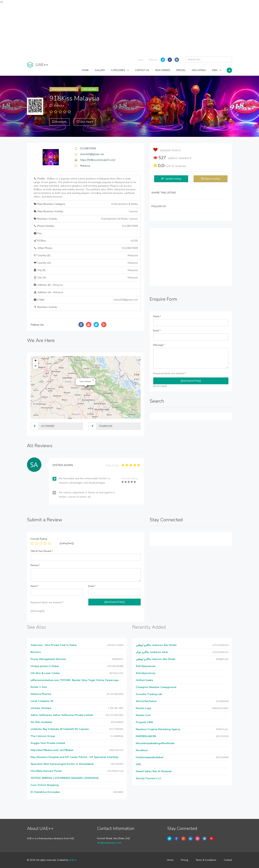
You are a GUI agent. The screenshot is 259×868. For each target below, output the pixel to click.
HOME (85, 70)
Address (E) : (48, 285)
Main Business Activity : (86, 211)
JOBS (217, 70)
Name (157, 316)
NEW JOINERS (163, 70)
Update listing (173, 179)
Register (153, 60)
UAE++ (73, 860)
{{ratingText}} (67, 543)
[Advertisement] (129, 29)
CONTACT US (142, 70)
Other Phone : (86, 248)
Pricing (185, 860)
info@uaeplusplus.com (109, 843)
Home (170, 860)
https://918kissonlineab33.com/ (98, 160)
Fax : (38, 233)
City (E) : (86, 270)
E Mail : (86, 300)
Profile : (85, 188)
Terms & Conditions (206, 860)
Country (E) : (86, 256)
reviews (179, 166)
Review (35, 565)
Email (157, 331)
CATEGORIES (120, 70)
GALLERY (100, 70)
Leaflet (125, 418)
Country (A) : (86, 263)
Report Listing (212, 179)
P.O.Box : (86, 241)
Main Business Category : (86, 204)
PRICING (181, 70)
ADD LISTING (199, 70)
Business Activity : (86, 219)
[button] (93, 380)
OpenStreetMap (135, 418)
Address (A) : (48, 292)
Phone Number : (86, 226)
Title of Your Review (42, 551)
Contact (228, 860)
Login (140, 60)
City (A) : (86, 278)
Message (159, 345)
